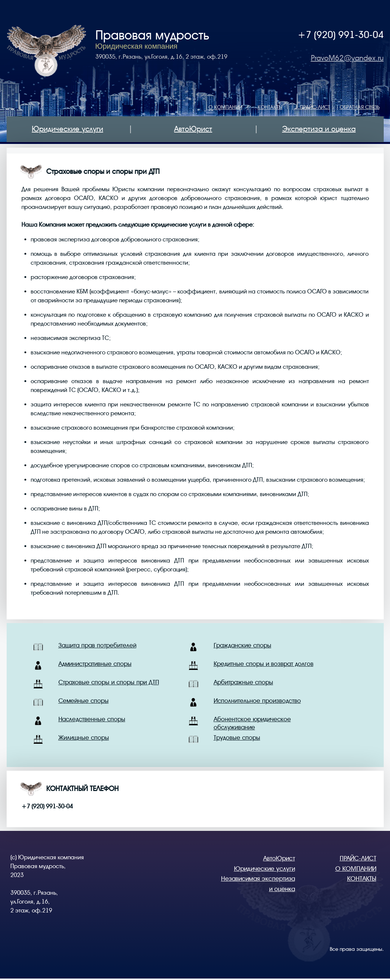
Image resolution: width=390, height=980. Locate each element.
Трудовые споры (237, 738)
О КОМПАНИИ (225, 107)
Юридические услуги (67, 129)
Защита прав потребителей (97, 645)
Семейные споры (84, 701)
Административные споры (95, 664)
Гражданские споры (243, 645)
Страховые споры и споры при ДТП (109, 682)
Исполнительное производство (257, 701)
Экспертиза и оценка (319, 129)
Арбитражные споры (243, 682)
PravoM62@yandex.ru (347, 58)
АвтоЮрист (193, 129)
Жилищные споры (84, 738)
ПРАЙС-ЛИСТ (315, 107)
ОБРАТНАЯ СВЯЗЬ (360, 107)
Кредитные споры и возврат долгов (264, 664)
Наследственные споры (92, 719)
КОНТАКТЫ (270, 107)
